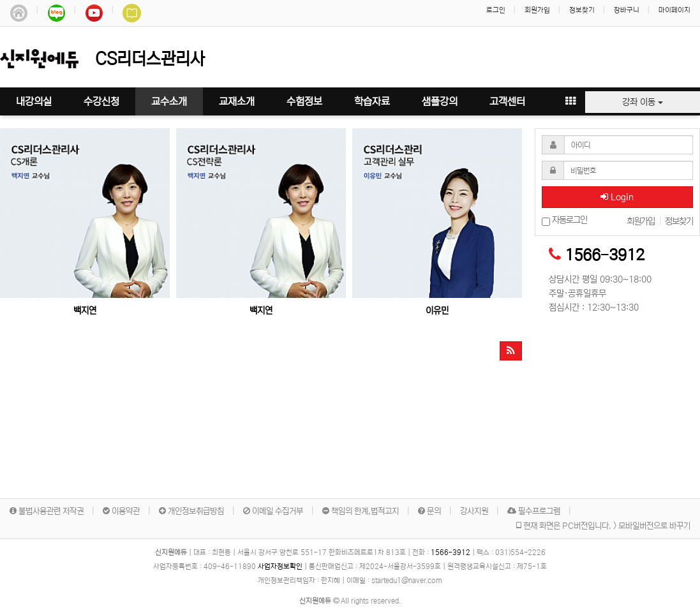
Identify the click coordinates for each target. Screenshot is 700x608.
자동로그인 (564, 220)
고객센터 (507, 101)
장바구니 (627, 10)
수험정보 (304, 101)
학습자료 (372, 101)
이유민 (437, 311)
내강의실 (34, 101)
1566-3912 (605, 256)
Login (617, 197)
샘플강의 (440, 101)
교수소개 (169, 101)
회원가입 (537, 10)
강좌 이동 (643, 102)
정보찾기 (582, 10)
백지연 (85, 311)
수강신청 (101, 101)
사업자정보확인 (280, 567)
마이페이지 (674, 10)
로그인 (496, 10)
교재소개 (237, 101)
